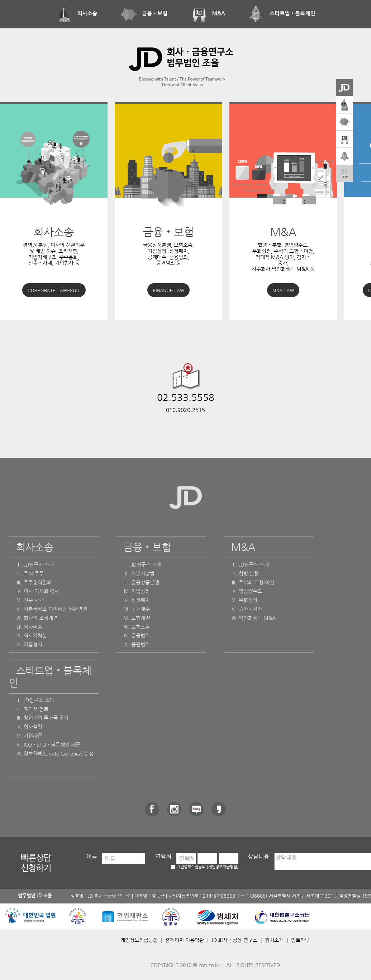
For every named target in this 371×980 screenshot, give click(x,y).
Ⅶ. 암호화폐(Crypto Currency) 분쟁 (55, 753)
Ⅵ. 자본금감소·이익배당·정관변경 (52, 609)
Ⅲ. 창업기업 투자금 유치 (42, 718)
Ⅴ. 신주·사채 (30, 600)
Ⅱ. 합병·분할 (245, 573)
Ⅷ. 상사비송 (29, 627)
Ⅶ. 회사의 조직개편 (37, 618)
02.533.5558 (186, 397)
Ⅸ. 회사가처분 (32, 635)
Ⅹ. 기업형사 (29, 644)
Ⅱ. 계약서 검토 (32, 709)
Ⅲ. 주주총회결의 (34, 582)
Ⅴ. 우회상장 (244, 600)
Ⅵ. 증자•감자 (247, 609)
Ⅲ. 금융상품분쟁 (141, 582)
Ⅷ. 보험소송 (137, 627)
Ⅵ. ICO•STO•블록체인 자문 (48, 744)
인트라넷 (300, 940)
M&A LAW (283, 290)
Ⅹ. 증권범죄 (137, 644)
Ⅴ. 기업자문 (29, 736)
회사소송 (77, 13)
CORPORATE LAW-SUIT (54, 290)
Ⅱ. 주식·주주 (30, 573)
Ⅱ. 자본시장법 (139, 573)
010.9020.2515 (185, 410)
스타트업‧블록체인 (282, 13)
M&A (208, 13)
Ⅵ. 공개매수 (137, 609)
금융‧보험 (144, 13)
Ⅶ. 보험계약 (137, 618)
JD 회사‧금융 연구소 (234, 940)
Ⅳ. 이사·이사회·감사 (38, 591)
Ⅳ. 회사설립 (29, 727)
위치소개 (274, 940)
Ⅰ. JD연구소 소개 (35, 564)
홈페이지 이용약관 (185, 940)
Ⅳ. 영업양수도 (247, 591)
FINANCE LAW (168, 290)
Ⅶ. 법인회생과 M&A (253, 618)
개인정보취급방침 (139, 940)
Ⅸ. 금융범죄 (137, 635)
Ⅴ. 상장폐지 (137, 600)
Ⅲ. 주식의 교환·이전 (253, 582)
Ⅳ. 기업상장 (137, 591)
